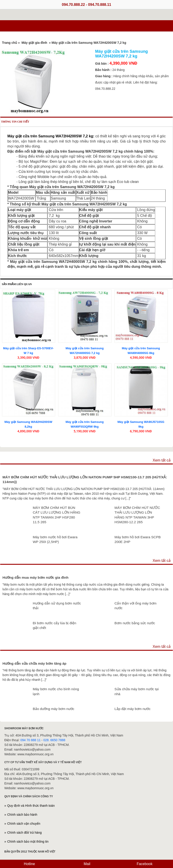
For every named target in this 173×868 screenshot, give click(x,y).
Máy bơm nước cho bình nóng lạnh (56, 691)
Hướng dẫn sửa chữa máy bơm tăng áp (34, 663)
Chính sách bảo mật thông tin (28, 842)
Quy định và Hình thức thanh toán (31, 806)
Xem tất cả (162, 460)
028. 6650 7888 (54, 740)
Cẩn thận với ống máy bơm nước (135, 606)
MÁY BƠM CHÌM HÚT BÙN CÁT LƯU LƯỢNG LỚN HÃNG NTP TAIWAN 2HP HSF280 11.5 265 (56, 515)
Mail (86, 864)
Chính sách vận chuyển (24, 824)
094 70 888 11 (30, 740)
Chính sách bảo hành (22, 815)
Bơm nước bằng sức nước (135, 623)
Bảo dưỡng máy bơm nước (53, 709)
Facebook (144, 864)
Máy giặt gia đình (34, 43)
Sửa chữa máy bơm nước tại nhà (137, 691)
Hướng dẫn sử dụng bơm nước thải (57, 606)
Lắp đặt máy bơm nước (132, 709)
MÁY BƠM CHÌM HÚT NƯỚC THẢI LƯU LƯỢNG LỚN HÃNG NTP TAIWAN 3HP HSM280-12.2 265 (137, 515)
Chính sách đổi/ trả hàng (24, 833)
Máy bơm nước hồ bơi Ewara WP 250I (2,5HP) (55, 539)
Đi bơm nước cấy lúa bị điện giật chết (54, 625)
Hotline (29, 864)
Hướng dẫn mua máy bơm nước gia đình (35, 577)
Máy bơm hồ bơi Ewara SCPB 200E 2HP (138, 539)
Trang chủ (10, 43)
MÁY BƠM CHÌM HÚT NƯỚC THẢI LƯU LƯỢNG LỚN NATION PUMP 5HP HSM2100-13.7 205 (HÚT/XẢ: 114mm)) (85, 480)
